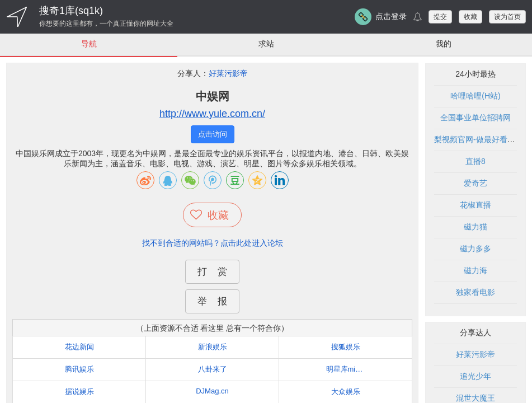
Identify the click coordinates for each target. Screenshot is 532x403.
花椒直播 (475, 205)
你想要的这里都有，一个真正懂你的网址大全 (106, 24)
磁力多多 (475, 249)
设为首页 (507, 17)
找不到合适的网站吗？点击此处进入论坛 (213, 243)
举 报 (212, 301)
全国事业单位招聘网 (475, 118)
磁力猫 (475, 227)
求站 (266, 44)
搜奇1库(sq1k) (71, 11)
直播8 (475, 161)
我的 (444, 44)
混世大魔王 (475, 398)
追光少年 (475, 376)
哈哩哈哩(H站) (475, 96)
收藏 (470, 17)
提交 (440, 17)
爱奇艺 (475, 183)
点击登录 (391, 16)
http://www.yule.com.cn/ (212, 114)
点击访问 (213, 134)
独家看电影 (475, 292)
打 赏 (212, 272)
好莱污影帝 (228, 73)
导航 (89, 44)
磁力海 (475, 270)
